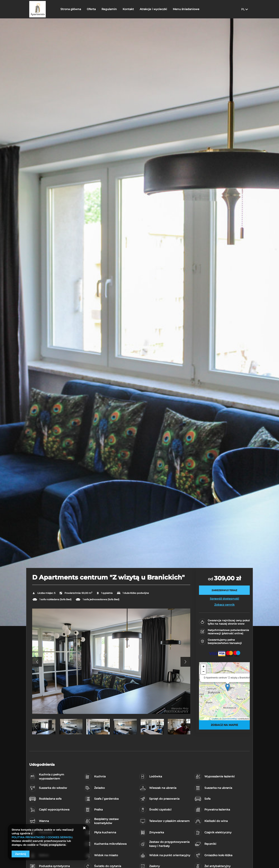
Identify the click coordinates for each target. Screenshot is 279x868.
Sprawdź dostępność (224, 599)
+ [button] (204, 667)
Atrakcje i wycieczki (153, 9)
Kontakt (128, 9)
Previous (37, 662)
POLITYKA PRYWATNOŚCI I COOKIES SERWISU (42, 837)
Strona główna (71, 9)
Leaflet (215, 719)
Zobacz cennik (224, 605)
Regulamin (109, 9)
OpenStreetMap (230, 719)
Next (185, 662)
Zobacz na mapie (224, 725)
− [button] (204, 672)
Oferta (91, 9)
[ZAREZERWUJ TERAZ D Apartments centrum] (224, 590)
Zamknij (21, 854)
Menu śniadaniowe (186, 9)
